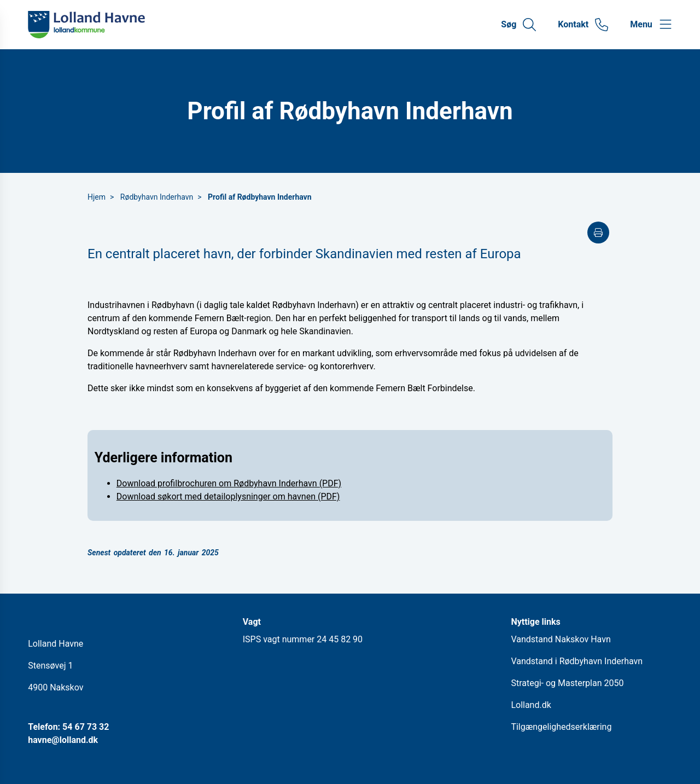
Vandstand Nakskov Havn (561, 639)
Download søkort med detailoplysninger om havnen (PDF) (228, 496)
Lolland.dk (531, 705)
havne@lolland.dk (63, 740)
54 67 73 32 (86, 727)
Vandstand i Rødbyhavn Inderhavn (577, 661)
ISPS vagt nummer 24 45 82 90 (303, 639)
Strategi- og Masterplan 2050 (567, 683)
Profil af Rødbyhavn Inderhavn (259, 197)
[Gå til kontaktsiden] (583, 25)
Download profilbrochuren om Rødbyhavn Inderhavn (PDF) (229, 483)
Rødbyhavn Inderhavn (157, 197)
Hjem (97, 197)
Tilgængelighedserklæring (561, 727)
